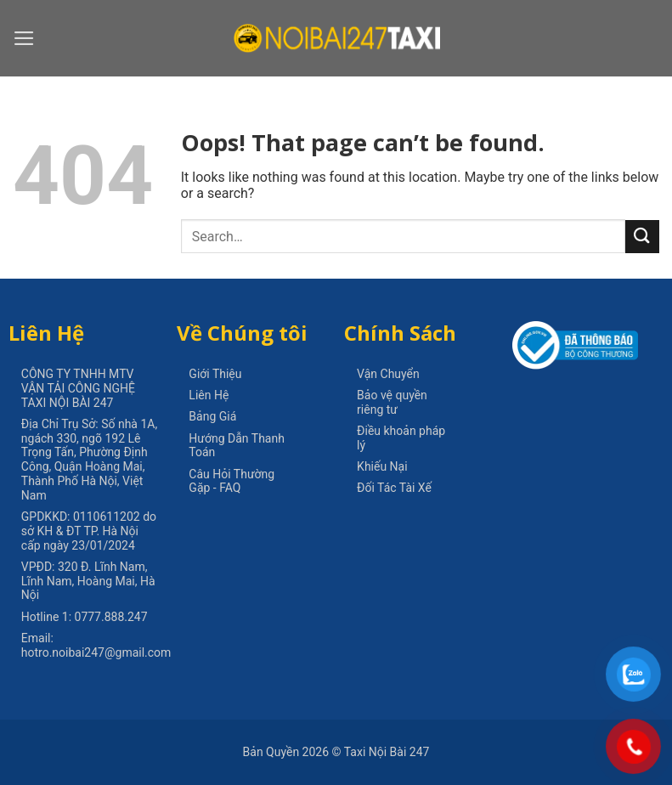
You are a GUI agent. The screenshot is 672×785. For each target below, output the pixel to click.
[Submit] (642, 237)
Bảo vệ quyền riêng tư (392, 402)
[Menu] (24, 38)
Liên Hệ (209, 395)
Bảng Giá (212, 416)
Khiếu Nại (382, 466)
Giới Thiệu (215, 374)
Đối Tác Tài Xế (394, 488)
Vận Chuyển (388, 374)
